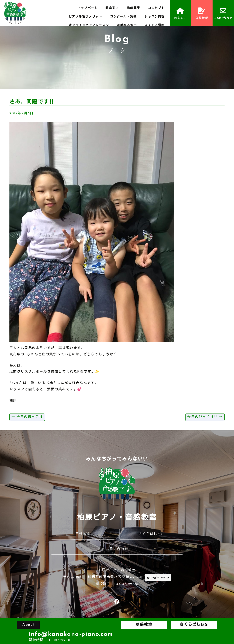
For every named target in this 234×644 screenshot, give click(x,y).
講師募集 (133, 8)
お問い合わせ (223, 14)
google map (158, 577)
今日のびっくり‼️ (205, 417)
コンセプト (156, 8)
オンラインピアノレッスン (89, 25)
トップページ (88, 8)
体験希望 (202, 14)
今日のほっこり (27, 417)
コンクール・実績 (123, 17)
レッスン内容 (155, 17)
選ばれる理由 (127, 25)
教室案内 (112, 8)
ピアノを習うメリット (85, 17)
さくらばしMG (151, 534)
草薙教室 (83, 534)
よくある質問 (155, 25)
